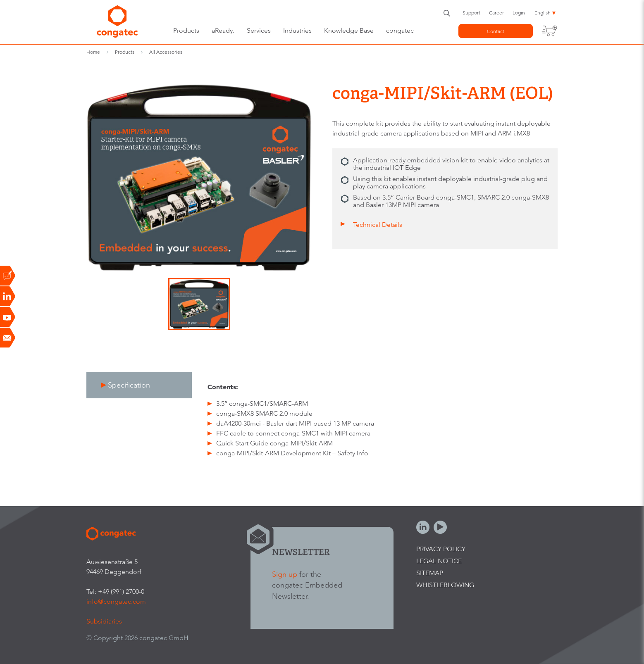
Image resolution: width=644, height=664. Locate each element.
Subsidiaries (104, 621)
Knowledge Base (349, 30)
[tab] (139, 385)
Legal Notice (439, 561)
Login (519, 13)
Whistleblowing (445, 585)
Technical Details (378, 225)
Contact (496, 31)
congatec (400, 30)
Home (93, 52)
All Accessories (166, 52)
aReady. (223, 30)
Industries (297, 30)
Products (186, 30)
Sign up (285, 574)
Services (259, 30)
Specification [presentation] (129, 385)
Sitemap (430, 573)
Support (471, 13)
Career (496, 13)
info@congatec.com (116, 601)
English (543, 13)
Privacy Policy (441, 549)
